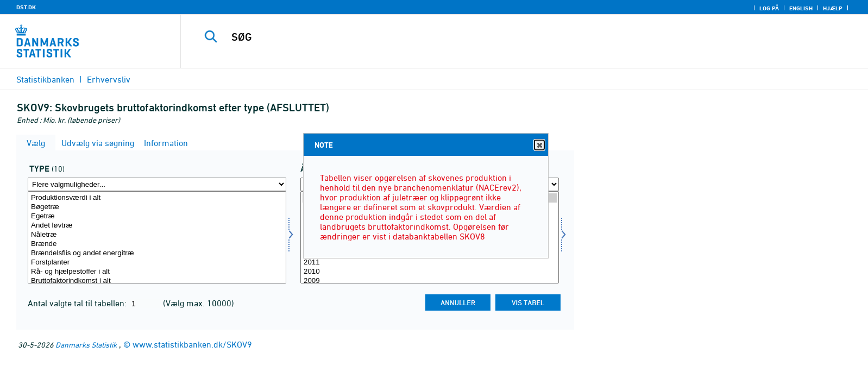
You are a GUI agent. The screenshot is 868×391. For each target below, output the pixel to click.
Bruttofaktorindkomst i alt (157, 281)
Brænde (157, 244)
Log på (769, 8)
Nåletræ (157, 235)
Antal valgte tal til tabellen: (78, 303)
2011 (430, 263)
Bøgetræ (157, 207)
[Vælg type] (157, 237)
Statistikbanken (45, 79)
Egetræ (157, 216)
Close (539, 145)
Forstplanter (157, 263)
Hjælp (833, 8)
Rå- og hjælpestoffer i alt (157, 272)
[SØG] (498, 37)
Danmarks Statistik (86, 345)
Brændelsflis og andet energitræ (157, 253)
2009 (430, 281)
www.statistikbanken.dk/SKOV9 (192, 344)
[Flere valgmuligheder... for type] (157, 184)
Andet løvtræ (157, 226)
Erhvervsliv (109, 79)
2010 (430, 272)
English (801, 8)
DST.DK (26, 7)
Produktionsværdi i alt (157, 198)
